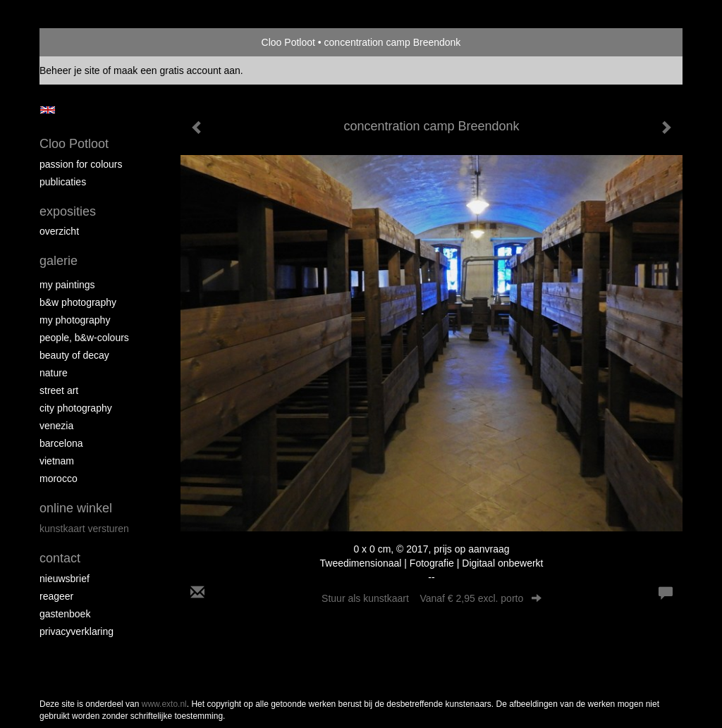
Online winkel (76, 508)
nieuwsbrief (65, 579)
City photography (76, 408)
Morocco (59, 479)
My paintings (67, 285)
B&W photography (78, 302)
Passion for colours (81, 164)
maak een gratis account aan (177, 70)
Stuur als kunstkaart (432, 598)
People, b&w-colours (84, 338)
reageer (56, 596)
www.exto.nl (164, 704)
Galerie (59, 261)
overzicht (59, 231)
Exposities (68, 211)
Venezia (56, 426)
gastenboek (65, 614)
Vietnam (57, 461)
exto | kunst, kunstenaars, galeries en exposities (79, 42)
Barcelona (61, 443)
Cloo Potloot (288, 42)
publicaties (63, 182)
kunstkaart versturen (84, 529)
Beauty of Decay (74, 355)
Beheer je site (70, 70)
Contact (60, 558)
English (48, 110)
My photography (75, 320)
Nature (54, 373)
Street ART (59, 390)
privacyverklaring (77, 631)
